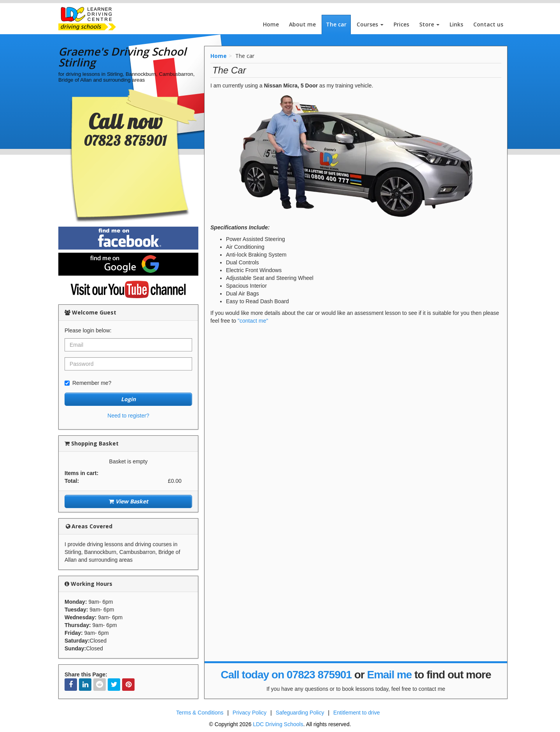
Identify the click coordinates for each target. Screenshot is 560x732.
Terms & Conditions (200, 713)
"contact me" (253, 321)
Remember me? (88, 383)
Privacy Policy (249, 713)
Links (456, 24)
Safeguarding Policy (300, 713)
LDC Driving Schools (278, 724)
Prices (401, 24)
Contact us (488, 24)
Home (271, 24)
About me (302, 24)
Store (429, 24)
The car (336, 24)
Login (128, 399)
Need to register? (128, 416)
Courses (370, 24)
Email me (389, 675)
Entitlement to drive (357, 713)
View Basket (129, 501)
